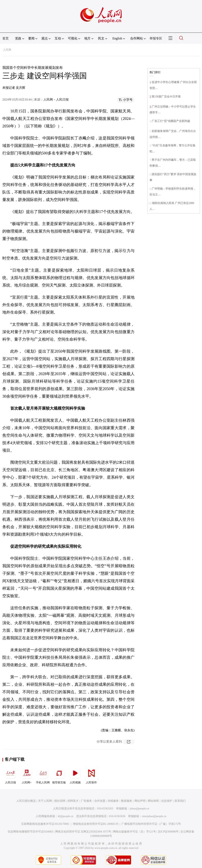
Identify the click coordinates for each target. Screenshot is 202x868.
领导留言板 (59, 775)
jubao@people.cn (139, 809)
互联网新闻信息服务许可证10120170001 (45, 824)
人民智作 (91, 775)
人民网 (7, 50)
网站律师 (153, 801)
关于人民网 (45, 801)
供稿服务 (113, 801)
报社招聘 (60, 801)
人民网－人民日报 (56, 100)
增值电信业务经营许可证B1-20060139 (96, 824)
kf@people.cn (66, 816)
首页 (6, 38)
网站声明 (140, 801)
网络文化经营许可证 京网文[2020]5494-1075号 (83, 832)
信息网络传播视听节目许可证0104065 (30, 832)
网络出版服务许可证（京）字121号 (134, 832)
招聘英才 (73, 801)
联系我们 (180, 801)
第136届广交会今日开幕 (166, 97)
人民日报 (10, 775)
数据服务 (127, 801)
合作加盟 (100, 801)
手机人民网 (43, 775)
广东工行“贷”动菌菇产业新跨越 (171, 121)
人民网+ (27, 775)
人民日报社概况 (26, 801)
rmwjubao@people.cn (154, 816)
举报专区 (156, 38)
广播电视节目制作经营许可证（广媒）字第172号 (151, 824)
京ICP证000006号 (168, 832)
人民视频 (75, 775)
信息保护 (167, 801)
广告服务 (86, 801)
